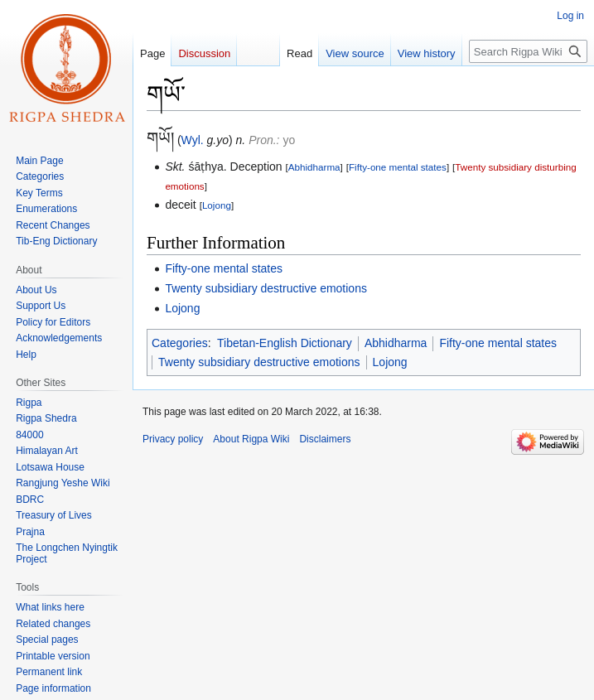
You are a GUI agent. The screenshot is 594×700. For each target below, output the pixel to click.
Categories (180, 343)
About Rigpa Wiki (251, 439)
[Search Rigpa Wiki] (528, 51)
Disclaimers (325, 439)
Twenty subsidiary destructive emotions (266, 288)
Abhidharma (314, 167)
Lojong (217, 205)
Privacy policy (173, 439)
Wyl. (193, 140)
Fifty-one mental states (398, 167)
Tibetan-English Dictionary (285, 343)
